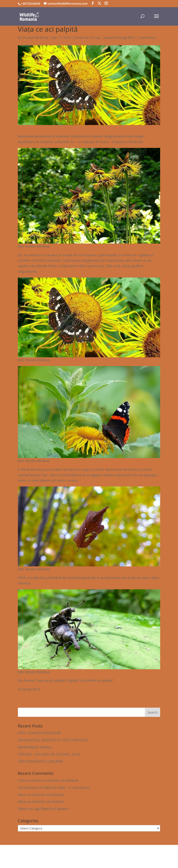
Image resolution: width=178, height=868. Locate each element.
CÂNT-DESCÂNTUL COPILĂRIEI (41, 761)
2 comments (146, 38)
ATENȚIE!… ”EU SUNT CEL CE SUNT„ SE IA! (49, 754)
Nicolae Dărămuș (35, 38)
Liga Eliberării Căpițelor (51, 809)
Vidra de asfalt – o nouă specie (67, 787)
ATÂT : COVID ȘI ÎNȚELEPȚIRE (40, 733)
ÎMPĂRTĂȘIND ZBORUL (35, 747)
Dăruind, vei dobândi (62, 780)
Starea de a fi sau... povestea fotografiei (104, 38)
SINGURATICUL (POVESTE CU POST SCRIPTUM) (53, 740)
